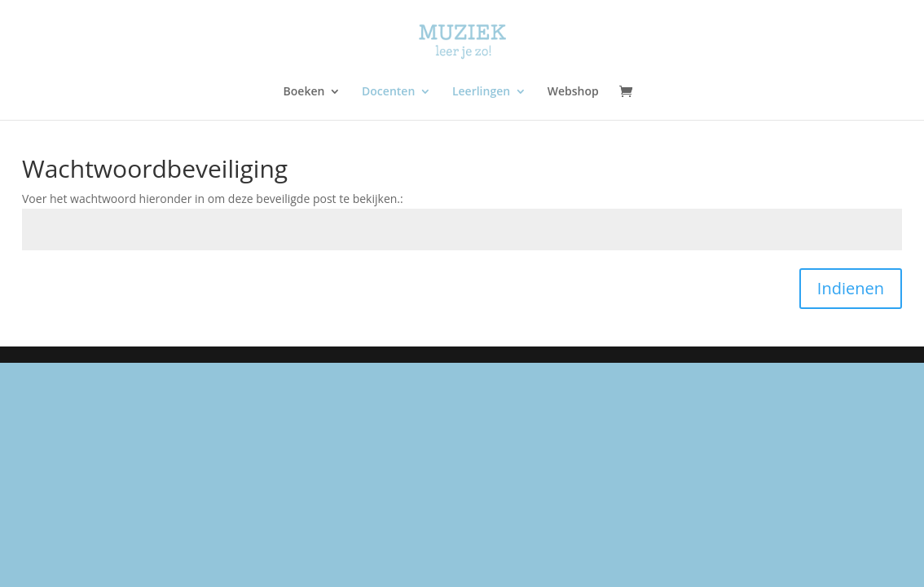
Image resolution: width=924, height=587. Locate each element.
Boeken (304, 92)
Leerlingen (481, 92)
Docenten (388, 92)
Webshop (573, 92)
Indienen (851, 288)
